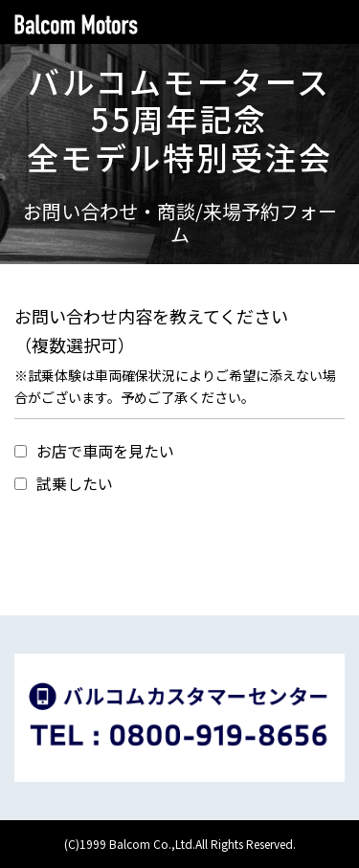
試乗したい (64, 483)
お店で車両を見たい (94, 451)
